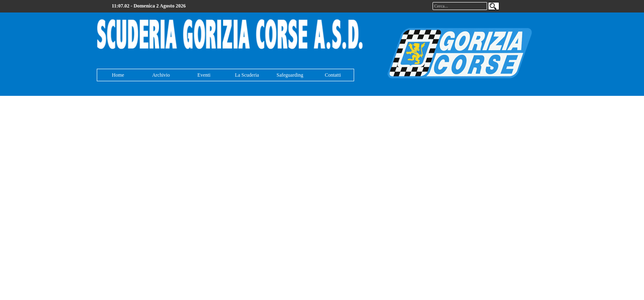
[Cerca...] (460, 6)
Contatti (333, 75)
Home (118, 75)
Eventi (204, 75)
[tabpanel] (230, 35)
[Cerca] (494, 6)
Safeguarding (290, 75)
